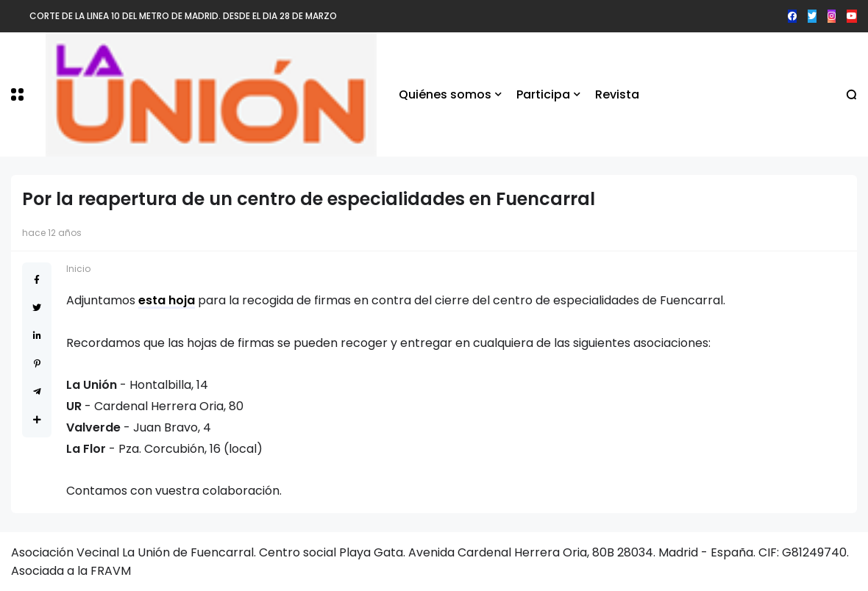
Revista (617, 94)
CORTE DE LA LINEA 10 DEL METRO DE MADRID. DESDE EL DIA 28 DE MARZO (183, 16)
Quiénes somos (445, 94)
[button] (17, 94)
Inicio (78, 269)
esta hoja (167, 300)
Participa (543, 94)
